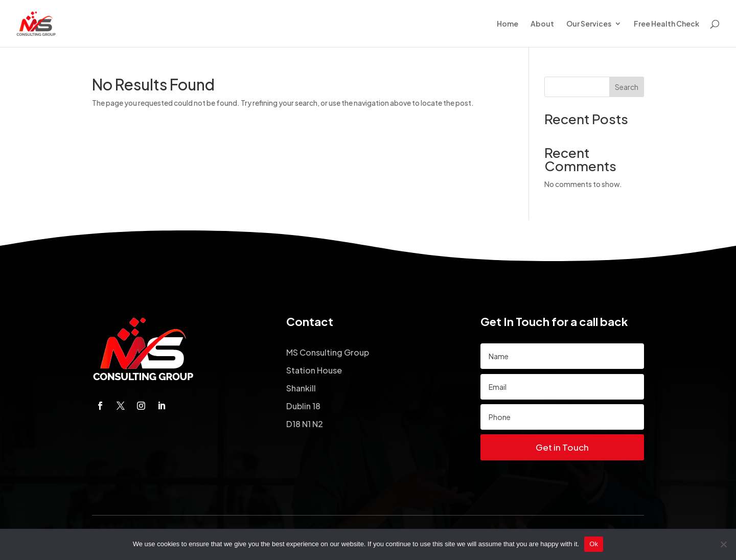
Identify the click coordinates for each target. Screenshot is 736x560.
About (542, 24)
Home (508, 24)
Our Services (589, 24)
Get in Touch (562, 447)
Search (627, 87)
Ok (594, 544)
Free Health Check (666, 24)
